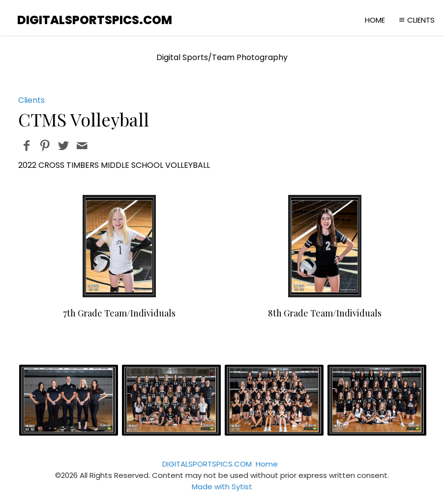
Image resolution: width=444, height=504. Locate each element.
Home (375, 20)
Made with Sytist (222, 487)
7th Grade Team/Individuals (119, 313)
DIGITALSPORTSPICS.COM (207, 464)
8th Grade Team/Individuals (325, 313)
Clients (416, 20)
